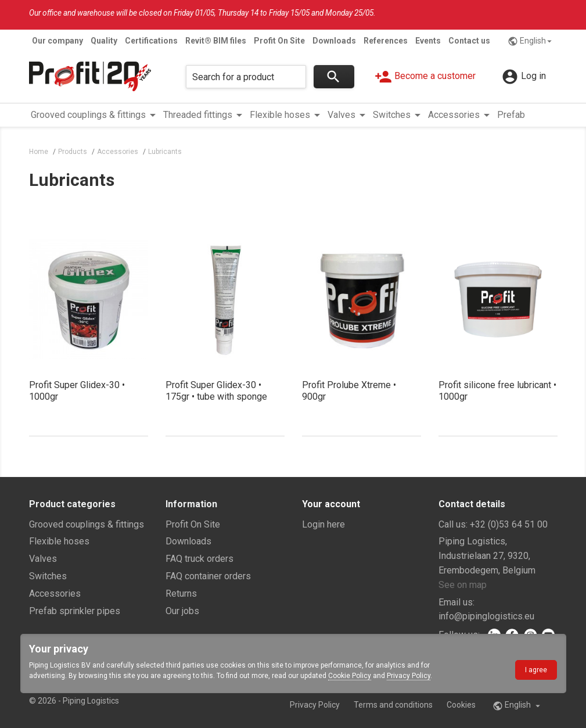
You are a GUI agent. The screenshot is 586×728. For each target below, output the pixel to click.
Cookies (461, 705)
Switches (48, 576)
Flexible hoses (59, 541)
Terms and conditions (393, 705)
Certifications (151, 41)
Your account (331, 504)
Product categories (72, 504)
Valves (43, 559)
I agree (536, 670)
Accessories (55, 593)
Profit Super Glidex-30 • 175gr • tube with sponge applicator (216, 397)
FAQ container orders (208, 576)
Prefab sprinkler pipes (75, 611)
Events (428, 41)
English (531, 41)
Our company (57, 41)
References (386, 41)
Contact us (469, 41)
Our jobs (182, 611)
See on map (463, 585)
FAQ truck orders (199, 559)
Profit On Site (279, 41)
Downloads (334, 41)
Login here (323, 524)
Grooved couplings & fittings (87, 524)
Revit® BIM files (216, 41)
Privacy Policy (409, 676)
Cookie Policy (350, 676)
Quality (104, 41)
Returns (181, 593)
